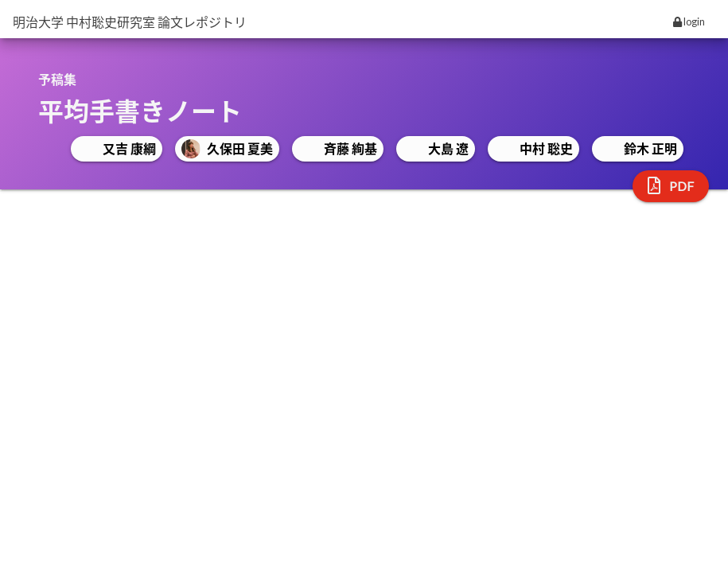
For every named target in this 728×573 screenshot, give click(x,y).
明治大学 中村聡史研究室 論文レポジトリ (130, 22)
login (689, 21)
